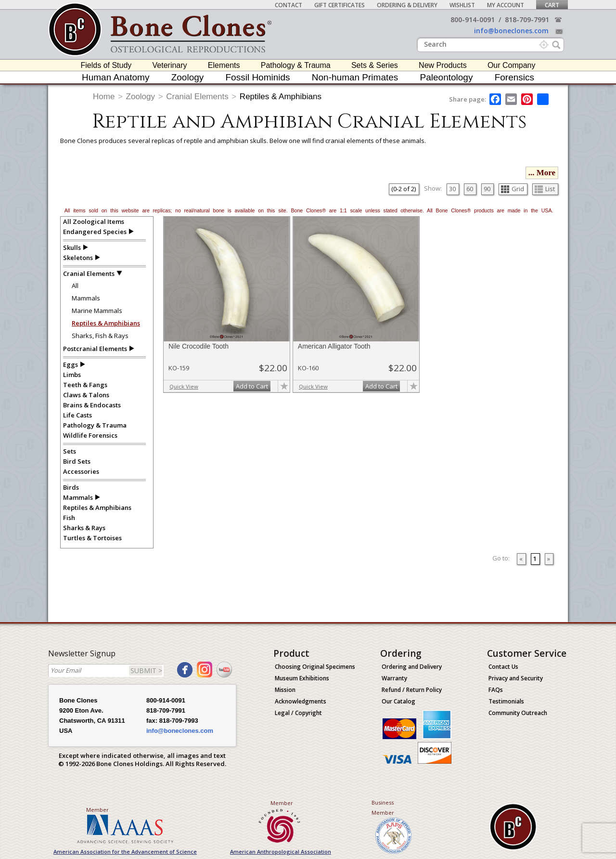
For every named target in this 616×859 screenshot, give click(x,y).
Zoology (188, 77)
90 (487, 189)
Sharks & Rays (84, 528)
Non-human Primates (355, 77)
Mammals (86, 298)
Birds (71, 487)
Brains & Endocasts (92, 405)
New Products (443, 65)
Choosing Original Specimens (315, 667)
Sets (70, 451)
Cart (552, 5)
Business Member (383, 807)
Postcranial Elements (95, 349)
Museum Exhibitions (302, 678)
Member (97, 810)
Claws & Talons (86, 395)
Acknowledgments (301, 701)
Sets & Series (375, 65)
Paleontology (447, 77)
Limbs (72, 375)
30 (452, 189)
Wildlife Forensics (90, 435)
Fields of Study (106, 65)
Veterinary (170, 65)
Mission (285, 690)
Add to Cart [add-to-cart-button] (252, 386)
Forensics (514, 77)
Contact (289, 5)
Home (104, 97)
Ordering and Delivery (412, 667)
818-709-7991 (527, 20)
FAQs (496, 690)
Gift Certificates (340, 5)
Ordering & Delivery (407, 5)
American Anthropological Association (281, 852)
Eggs (71, 364)
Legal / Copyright (298, 713)
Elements (224, 65)
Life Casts (77, 415)
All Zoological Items (94, 221)
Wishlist (462, 5)
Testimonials (506, 701)
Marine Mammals (97, 311)
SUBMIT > (146, 670)
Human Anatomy (115, 77)
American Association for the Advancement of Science (125, 852)
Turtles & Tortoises (92, 538)
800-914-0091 (473, 20)
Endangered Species (95, 232)
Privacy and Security (516, 678)
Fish (69, 518)
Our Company (512, 65)
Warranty (394, 678)
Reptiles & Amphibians (281, 97)
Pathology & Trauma (296, 65)
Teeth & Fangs (85, 385)
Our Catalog (398, 701)
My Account (506, 5)
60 (470, 189)
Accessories (81, 471)
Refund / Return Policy (412, 690)
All (75, 286)
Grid (513, 189)
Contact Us (503, 667)
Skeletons (78, 258)
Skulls (72, 247)
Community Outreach (518, 713)
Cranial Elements (197, 97)
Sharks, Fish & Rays (100, 336)
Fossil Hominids (258, 77)
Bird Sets (77, 461)
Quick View (184, 386)
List (545, 189)
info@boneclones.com (511, 31)
